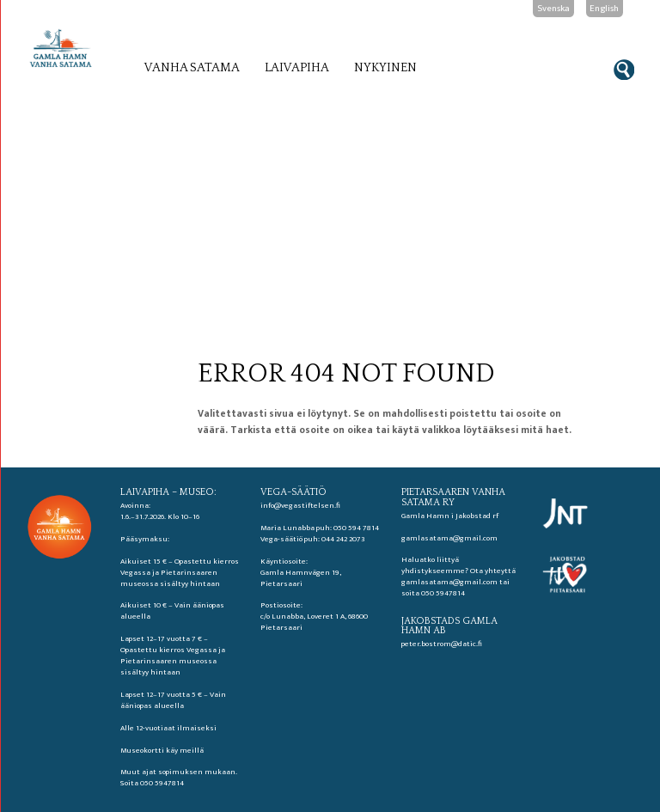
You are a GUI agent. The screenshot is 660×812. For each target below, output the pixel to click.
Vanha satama (192, 68)
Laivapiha (297, 68)
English (604, 9)
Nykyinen (385, 68)
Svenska (553, 9)
